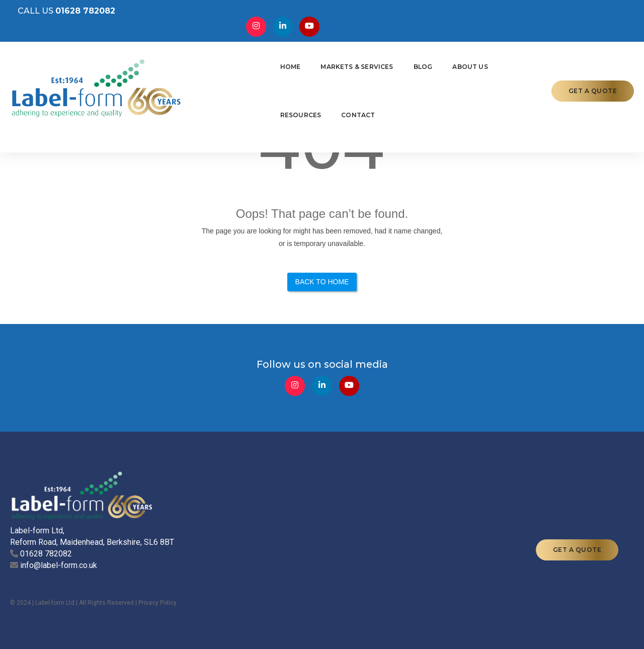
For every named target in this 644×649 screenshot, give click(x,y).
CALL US (59, 15)
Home (210, 64)
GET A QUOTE (593, 64)
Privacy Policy (157, 574)
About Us (389, 64)
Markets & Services (276, 64)
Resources (448, 64)
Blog (342, 64)
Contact (505, 64)
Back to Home (322, 287)
